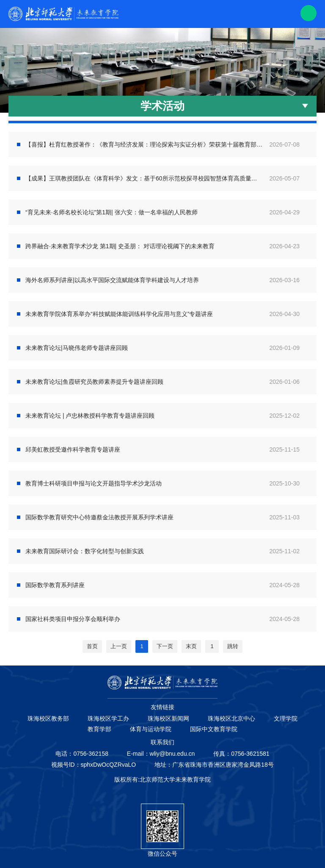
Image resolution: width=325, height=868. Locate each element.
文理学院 (286, 718)
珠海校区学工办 (108, 718)
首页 (92, 646)
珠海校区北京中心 (231, 718)
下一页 (165, 646)
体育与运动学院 (151, 729)
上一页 (119, 646)
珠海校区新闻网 (168, 718)
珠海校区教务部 (48, 718)
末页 (191, 646)
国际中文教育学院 (214, 729)
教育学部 (99, 729)
